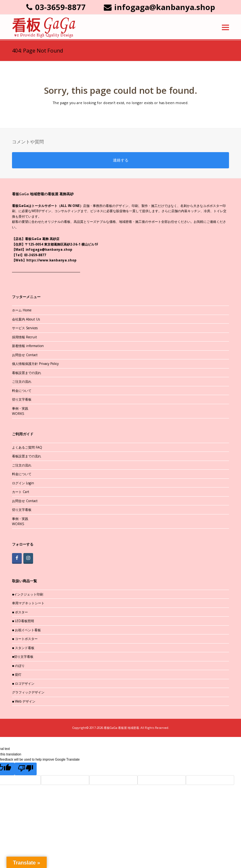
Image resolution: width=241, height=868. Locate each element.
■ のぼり (18, 666)
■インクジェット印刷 (28, 594)
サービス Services (25, 328)
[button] (225, 27)
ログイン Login (23, 483)
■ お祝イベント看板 (26, 630)
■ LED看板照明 (23, 621)
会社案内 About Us (26, 319)
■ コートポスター (25, 639)
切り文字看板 (22, 399)
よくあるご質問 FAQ (27, 447)
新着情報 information (28, 346)
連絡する (121, 160)
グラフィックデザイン (28, 692)
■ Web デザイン (24, 701)
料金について (22, 391)
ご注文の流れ (22, 381)
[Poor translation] (26, 769)
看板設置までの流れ (27, 373)
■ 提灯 (17, 674)
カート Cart (21, 492)
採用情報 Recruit (24, 337)
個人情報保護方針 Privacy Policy (35, 364)
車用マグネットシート (28, 603)
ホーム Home (22, 310)
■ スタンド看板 (23, 648)
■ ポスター (20, 612)
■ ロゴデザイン (23, 683)
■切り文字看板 (23, 657)
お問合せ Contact (25, 355)
